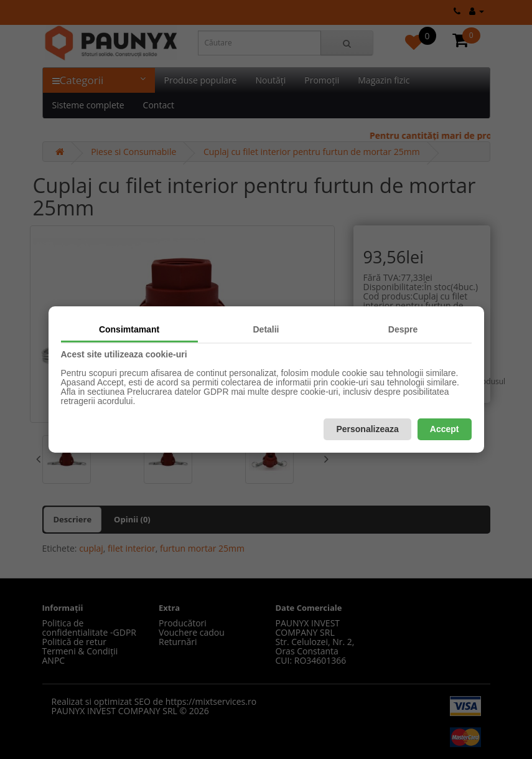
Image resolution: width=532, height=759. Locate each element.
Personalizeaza (367, 429)
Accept (445, 429)
